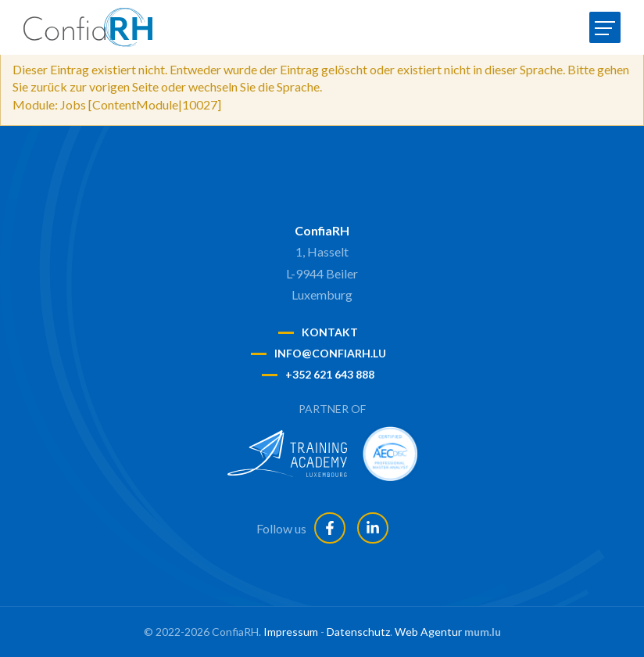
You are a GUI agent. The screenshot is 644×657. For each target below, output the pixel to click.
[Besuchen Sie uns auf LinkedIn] (373, 528)
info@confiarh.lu (330, 353)
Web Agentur (428, 632)
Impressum (291, 632)
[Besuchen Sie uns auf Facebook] (330, 528)
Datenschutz (358, 632)
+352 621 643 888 (330, 374)
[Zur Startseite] (88, 27)
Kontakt (330, 332)
